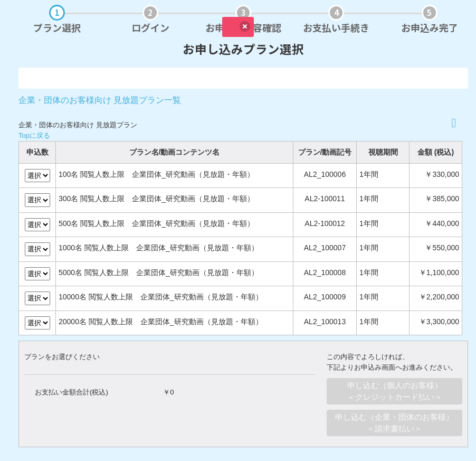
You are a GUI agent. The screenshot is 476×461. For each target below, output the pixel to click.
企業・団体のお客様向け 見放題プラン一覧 (100, 100)
